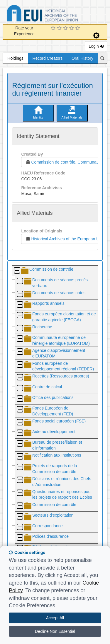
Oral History (82, 58)
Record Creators (48, 58)
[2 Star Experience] (60, 29)
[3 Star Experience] (66, 29)
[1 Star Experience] (54, 29)
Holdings (15, 58)
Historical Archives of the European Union (65, 239)
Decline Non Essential (55, 631)
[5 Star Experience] (78, 29)
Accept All (55, 618)
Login (96, 46)
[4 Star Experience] (72, 29)
